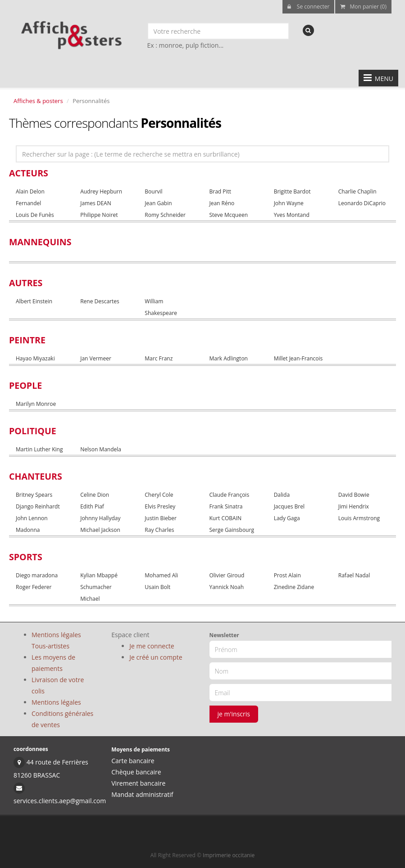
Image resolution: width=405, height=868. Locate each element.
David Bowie (354, 495)
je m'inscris (234, 714)
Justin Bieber (161, 518)
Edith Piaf (92, 506)
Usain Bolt (157, 587)
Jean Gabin (158, 203)
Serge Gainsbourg (231, 530)
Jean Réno (222, 203)
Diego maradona (37, 575)
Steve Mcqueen (228, 215)
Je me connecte (152, 646)
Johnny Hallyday (100, 518)
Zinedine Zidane (294, 587)
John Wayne (289, 203)
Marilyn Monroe (36, 404)
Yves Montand (292, 215)
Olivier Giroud (227, 575)
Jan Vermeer (96, 358)
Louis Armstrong (359, 518)
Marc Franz (159, 358)
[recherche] (308, 30)
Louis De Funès (35, 215)
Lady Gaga (287, 518)
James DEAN (96, 203)
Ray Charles (159, 530)
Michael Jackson (100, 530)
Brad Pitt (220, 191)
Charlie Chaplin (357, 191)
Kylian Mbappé (99, 575)
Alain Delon (30, 191)
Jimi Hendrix (354, 506)
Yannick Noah (226, 587)
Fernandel (28, 203)
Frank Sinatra (226, 506)
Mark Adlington (228, 358)
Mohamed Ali (161, 575)
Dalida (282, 495)
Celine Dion (95, 495)
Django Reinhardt (38, 506)
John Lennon (32, 518)
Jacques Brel (289, 506)
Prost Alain (287, 575)
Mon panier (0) (363, 7)
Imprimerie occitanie (229, 855)
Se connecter (309, 7)
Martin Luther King (39, 449)
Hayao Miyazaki (35, 358)
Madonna (28, 530)
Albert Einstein (34, 301)
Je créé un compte (156, 657)
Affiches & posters (38, 101)
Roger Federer (34, 587)
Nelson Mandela (101, 449)
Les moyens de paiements (53, 663)
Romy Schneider (165, 215)
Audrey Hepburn (101, 191)
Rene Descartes (100, 301)
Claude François (229, 495)
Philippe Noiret (99, 215)
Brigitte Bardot (292, 191)
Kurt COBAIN (225, 518)
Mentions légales (56, 702)
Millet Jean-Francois (298, 358)
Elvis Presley (160, 506)
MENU (378, 78)
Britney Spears (34, 495)
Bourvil (153, 191)
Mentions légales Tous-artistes (56, 640)
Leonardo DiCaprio (362, 203)
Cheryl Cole (159, 495)
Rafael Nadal (354, 575)
